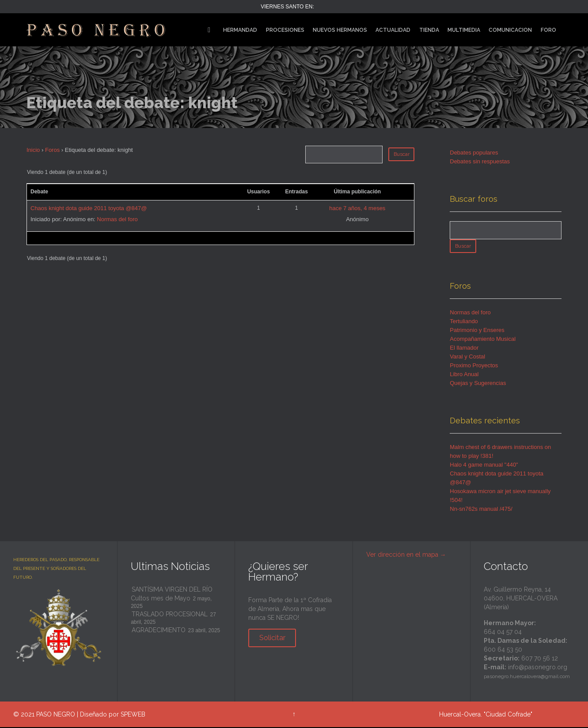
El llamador (464, 349)
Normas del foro (117, 219)
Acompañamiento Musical (483, 340)
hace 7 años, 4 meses (357, 208)
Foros (52, 150)
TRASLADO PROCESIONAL (170, 615)
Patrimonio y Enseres (477, 331)
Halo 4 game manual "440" (484, 466)
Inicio (33, 150)
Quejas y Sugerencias (478, 384)
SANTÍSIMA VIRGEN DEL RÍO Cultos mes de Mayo (172, 595)
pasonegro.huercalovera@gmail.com (527, 678)
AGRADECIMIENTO (159, 631)
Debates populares (474, 153)
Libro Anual (464, 375)
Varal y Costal (467, 357)
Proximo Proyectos (474, 366)
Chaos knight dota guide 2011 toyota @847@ (89, 208)
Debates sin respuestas (480, 161)
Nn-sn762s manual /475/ (481, 510)
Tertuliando (464, 322)
